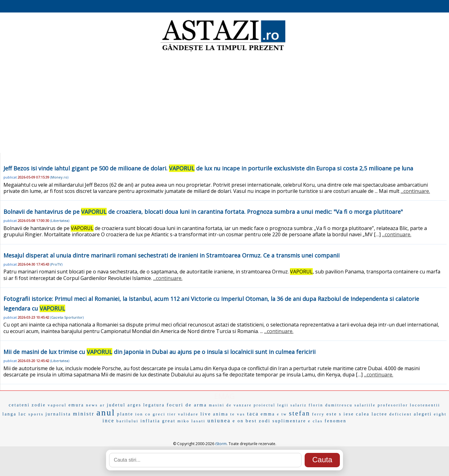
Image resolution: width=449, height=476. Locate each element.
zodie (39, 405)
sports (36, 414)
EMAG (224, 396)
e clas (315, 421)
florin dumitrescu (331, 405)
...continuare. (415, 191)
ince (109, 421)
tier (172, 414)
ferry (318, 414)
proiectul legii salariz (280, 405)
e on (238, 421)
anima (221, 414)
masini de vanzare (230, 405)
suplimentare (289, 421)
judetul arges (124, 405)
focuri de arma (187, 405)
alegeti (423, 414)
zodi (265, 421)
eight (440, 414)
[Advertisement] (224, 103)
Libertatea (60, 221)
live (206, 414)
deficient (400, 414)
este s (334, 414)
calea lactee (372, 414)
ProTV (56, 264)
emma (268, 414)
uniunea (219, 421)
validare (188, 414)
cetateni (19, 405)
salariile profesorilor (381, 405)
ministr (84, 414)
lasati (198, 421)
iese (349, 414)
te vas (238, 414)
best (251, 421)
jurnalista (58, 414)
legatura (154, 405)
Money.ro (59, 177)
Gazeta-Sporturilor (67, 317)
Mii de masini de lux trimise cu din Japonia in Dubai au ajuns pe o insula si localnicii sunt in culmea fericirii (159, 352)
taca (253, 414)
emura (76, 405)
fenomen (336, 421)
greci (159, 414)
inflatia (150, 421)
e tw (282, 414)
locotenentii (425, 405)
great (169, 421)
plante (125, 414)
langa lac (14, 414)
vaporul (57, 405)
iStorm (221, 444)
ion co (143, 414)
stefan (300, 413)
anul (106, 412)
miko (183, 421)
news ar (96, 405)
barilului (127, 421)
